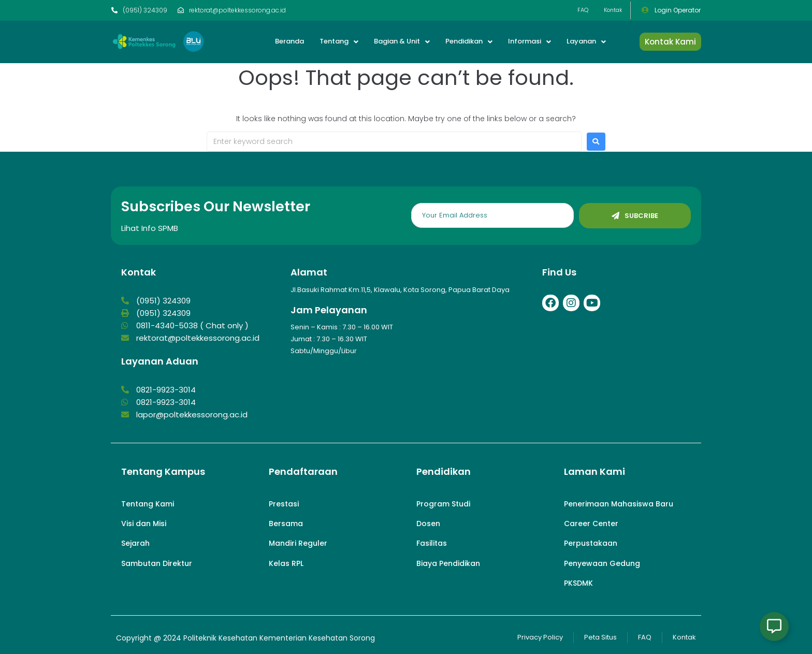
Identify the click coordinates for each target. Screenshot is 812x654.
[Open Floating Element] (774, 627)
